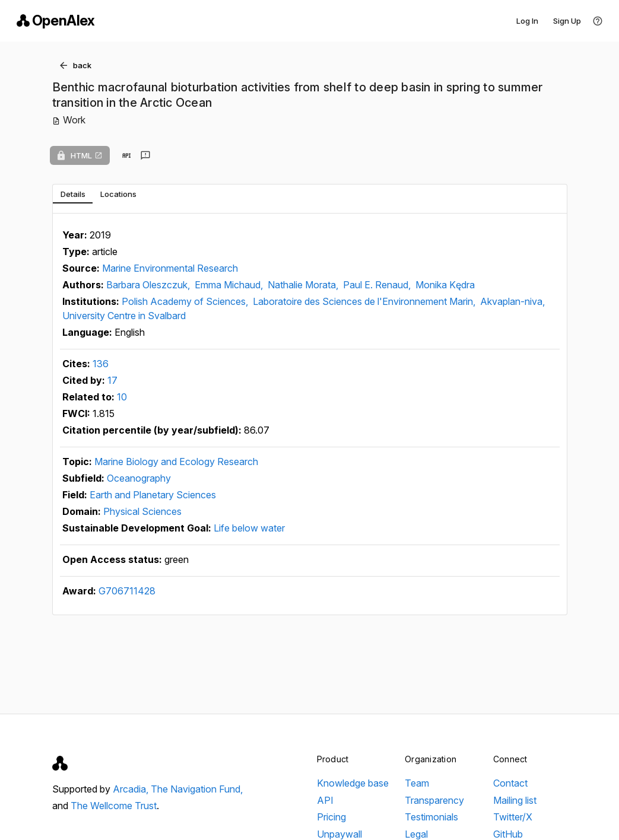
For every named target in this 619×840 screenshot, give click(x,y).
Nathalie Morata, (304, 285)
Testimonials (431, 817)
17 (112, 380)
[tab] (73, 194)
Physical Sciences (142, 511)
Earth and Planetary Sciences (153, 495)
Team (417, 783)
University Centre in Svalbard (124, 316)
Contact (510, 783)
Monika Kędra (445, 285)
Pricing (331, 817)
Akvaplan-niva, (512, 301)
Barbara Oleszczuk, (149, 285)
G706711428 (127, 591)
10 (122, 397)
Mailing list (515, 800)
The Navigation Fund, (197, 789)
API (325, 800)
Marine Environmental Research (170, 268)
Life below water (249, 528)
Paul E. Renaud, (378, 285)
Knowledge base (353, 783)
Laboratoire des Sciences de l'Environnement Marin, (365, 301)
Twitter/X (513, 817)
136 (101, 364)
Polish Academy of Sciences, (186, 301)
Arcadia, (132, 789)
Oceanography (139, 478)
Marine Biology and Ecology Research (176, 462)
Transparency (434, 800)
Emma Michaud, (230, 285)
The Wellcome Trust (114, 806)
